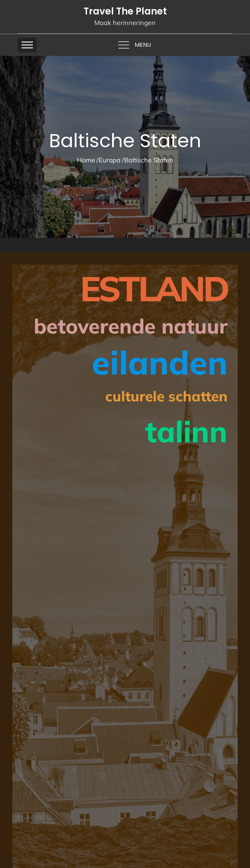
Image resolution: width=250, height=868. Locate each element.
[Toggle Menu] (27, 45)
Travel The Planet (125, 11)
